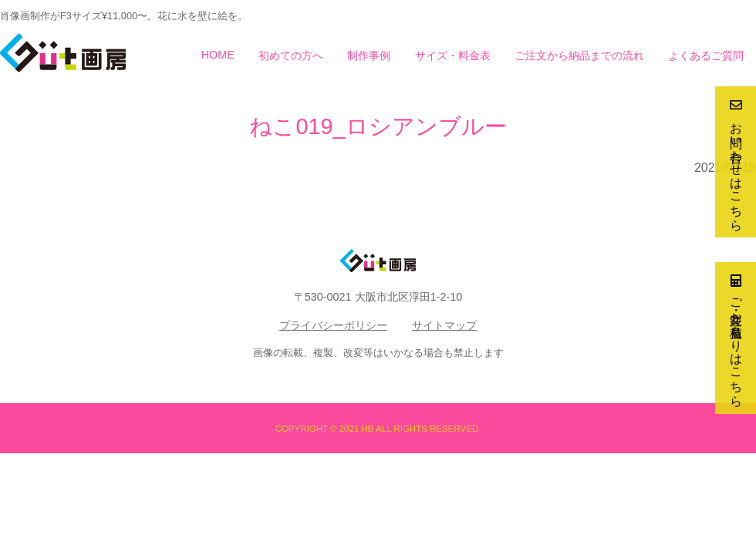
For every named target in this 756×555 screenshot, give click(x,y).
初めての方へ (291, 55)
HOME (218, 55)
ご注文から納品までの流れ (579, 55)
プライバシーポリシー (333, 325)
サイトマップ (444, 325)
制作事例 (369, 55)
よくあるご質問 (706, 55)
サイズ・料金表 (453, 55)
